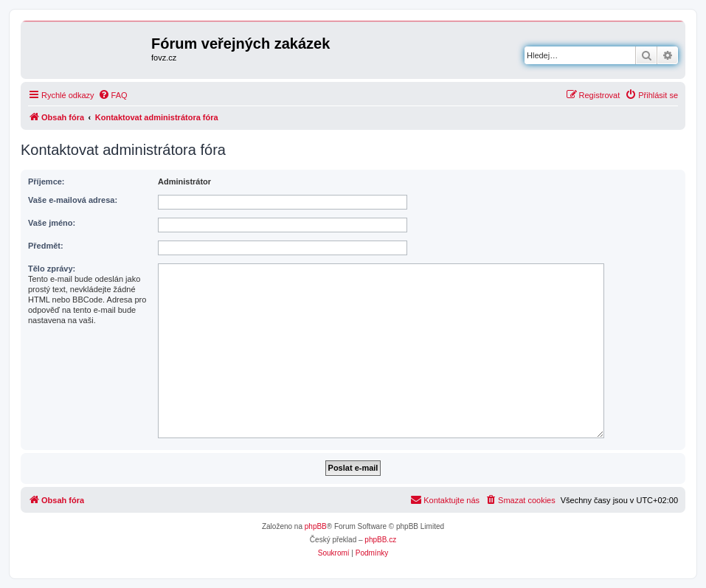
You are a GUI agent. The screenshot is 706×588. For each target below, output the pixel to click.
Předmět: (46, 246)
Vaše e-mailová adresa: (73, 200)
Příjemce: (46, 181)
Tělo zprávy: (52, 269)
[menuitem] (113, 95)
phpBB (316, 526)
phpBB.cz (380, 540)
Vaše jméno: (52, 223)
